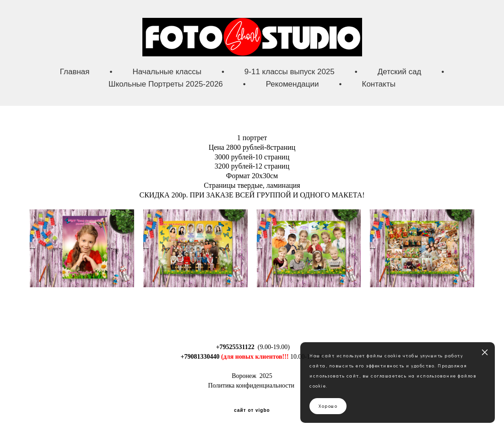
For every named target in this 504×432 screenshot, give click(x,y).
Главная (75, 72)
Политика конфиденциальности (251, 386)
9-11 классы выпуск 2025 (290, 72)
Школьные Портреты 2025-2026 (166, 84)
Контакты (379, 84)
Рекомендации (293, 84)
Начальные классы (167, 72)
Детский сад (400, 72)
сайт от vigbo (252, 410)
